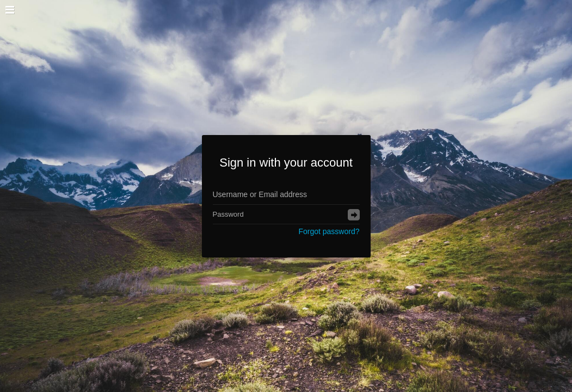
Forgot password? (329, 231)
